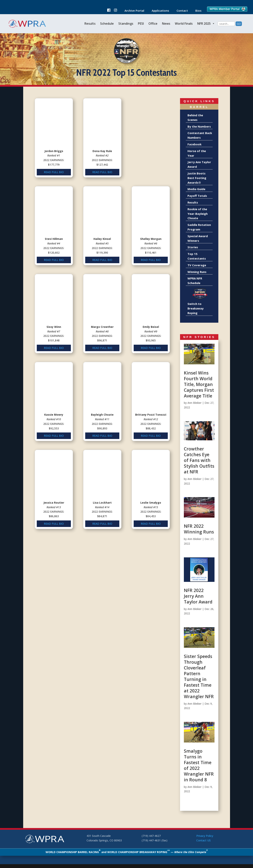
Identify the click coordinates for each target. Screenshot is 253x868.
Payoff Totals (197, 196)
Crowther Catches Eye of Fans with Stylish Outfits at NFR (199, 460)
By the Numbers (199, 126)
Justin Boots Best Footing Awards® (197, 178)
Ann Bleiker (194, 403)
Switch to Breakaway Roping (196, 308)
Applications (158, 11)
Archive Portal (132, 11)
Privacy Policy (205, 836)
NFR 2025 (206, 24)
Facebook (194, 144)
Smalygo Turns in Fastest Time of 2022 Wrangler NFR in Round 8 (199, 765)
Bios (197, 11)
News (166, 24)
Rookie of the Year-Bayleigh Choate (198, 214)
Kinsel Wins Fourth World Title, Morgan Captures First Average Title (199, 384)
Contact (180, 11)
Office (153, 24)
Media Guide (196, 189)
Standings (126, 24)
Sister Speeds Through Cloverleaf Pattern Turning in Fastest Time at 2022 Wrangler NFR (199, 676)
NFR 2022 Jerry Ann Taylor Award (198, 596)
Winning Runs (197, 272)
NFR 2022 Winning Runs (199, 529)
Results (90, 24)
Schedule (107, 24)
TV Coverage (197, 265)
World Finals (184, 24)
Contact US (203, 840)
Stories (193, 247)
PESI (141, 24)
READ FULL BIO (54, 170)
